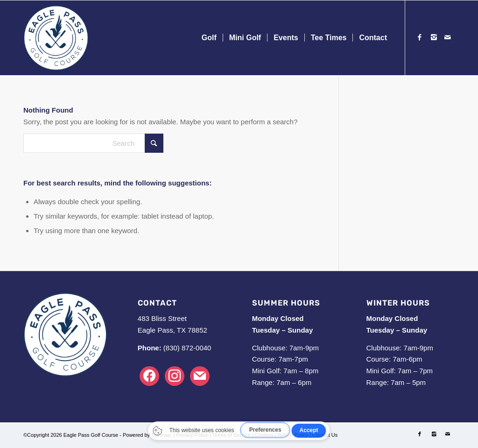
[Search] (93, 143)
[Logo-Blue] (56, 38)
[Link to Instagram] (434, 37)
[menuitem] (209, 38)
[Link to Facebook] (420, 37)
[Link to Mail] (448, 37)
